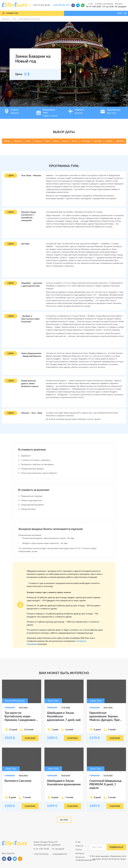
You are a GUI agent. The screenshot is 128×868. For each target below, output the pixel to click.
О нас (91, 4)
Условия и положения (104, 4)
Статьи (79, 850)
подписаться (116, 847)
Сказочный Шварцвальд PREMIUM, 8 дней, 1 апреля (105, 784)
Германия (10, 708)
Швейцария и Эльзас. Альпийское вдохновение (64, 783)
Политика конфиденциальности (81, 859)
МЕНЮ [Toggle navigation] (122, 13)
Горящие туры (10, 13)
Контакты (119, 4)
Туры (14, 19)
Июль (65, 141)
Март (28, 141)
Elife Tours (6, 19)
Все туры (64, 820)
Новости (79, 846)
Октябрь (98, 141)
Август (75, 141)
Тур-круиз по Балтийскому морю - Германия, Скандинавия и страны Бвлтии (21, 717)
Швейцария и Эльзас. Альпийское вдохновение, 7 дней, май (64, 716)
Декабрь (120, 141)
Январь (7, 141)
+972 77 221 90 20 (41, 5)
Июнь (56, 141)
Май (47, 141)
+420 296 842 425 (61, 5)
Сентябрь (86, 141)
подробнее (30, 738)
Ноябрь (109, 141)
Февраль (18, 141)
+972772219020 (41, 854)
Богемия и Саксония (18, 781)
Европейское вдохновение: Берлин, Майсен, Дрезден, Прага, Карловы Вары (106, 717)
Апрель (38, 141)
